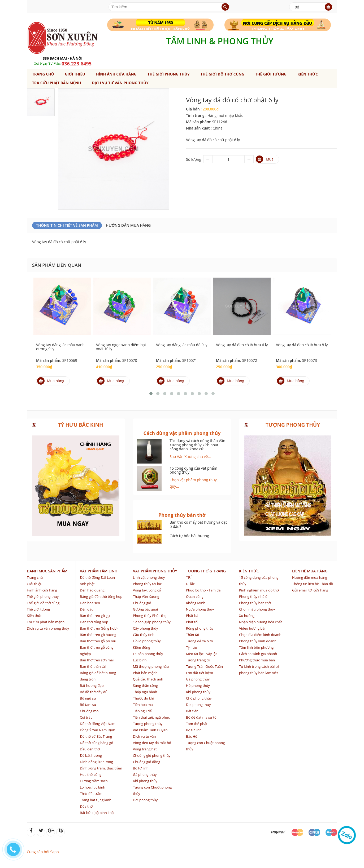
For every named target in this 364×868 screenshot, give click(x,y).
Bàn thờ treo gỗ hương (98, 635)
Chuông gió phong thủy (152, 755)
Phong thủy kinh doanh (258, 641)
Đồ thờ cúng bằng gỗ (97, 743)
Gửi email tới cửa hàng (310, 590)
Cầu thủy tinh (144, 635)
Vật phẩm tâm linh (99, 571)
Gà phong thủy (145, 774)
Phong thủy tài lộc (147, 584)
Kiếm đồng (142, 647)
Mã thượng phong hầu (151, 666)
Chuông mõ (89, 711)
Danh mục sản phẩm (47, 571)
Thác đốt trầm (91, 794)
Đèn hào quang (92, 590)
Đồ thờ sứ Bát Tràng (96, 736)
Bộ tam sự (88, 705)
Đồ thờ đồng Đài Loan (97, 577)
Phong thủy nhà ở (253, 597)
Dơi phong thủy (145, 800)
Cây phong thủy (146, 628)
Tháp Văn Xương (146, 597)
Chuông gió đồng (147, 762)
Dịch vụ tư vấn (144, 736)
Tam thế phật (197, 724)
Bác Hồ (192, 736)
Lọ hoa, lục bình (93, 787)
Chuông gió (142, 603)
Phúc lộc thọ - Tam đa (203, 590)
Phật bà (192, 616)
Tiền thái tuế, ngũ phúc (151, 717)
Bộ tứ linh (141, 768)
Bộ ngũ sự (88, 698)
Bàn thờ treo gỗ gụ (95, 616)
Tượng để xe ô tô (200, 641)
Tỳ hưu (192, 647)
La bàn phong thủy (148, 654)
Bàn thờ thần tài (93, 666)
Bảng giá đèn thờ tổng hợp (101, 597)
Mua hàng (51, 381)
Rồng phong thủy (200, 628)
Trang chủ (43, 74)
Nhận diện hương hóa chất (261, 622)
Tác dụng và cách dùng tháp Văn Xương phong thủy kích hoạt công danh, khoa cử (197, 445)
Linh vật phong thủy (149, 577)
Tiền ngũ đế (142, 711)
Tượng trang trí (198, 660)
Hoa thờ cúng (91, 774)
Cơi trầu (86, 717)
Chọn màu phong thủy (257, 609)
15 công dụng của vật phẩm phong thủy (193, 470)
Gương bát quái (145, 609)
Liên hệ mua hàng (310, 571)
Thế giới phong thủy (169, 74)
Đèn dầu (87, 609)
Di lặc (190, 584)
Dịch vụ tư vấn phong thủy (120, 83)
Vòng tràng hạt (145, 749)
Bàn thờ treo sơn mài (97, 660)
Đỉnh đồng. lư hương (96, 762)
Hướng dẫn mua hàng (128, 225)
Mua (265, 159)
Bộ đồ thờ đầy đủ (94, 692)
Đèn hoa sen (90, 603)
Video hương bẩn (253, 628)
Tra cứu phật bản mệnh (57, 83)
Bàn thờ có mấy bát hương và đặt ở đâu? (198, 524)
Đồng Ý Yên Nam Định (97, 730)
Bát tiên (192, 711)
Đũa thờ (86, 806)
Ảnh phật (87, 584)
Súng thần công (145, 686)
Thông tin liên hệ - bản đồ (313, 584)
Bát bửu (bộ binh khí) (97, 813)
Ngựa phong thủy (200, 609)
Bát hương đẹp (92, 686)
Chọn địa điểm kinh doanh (260, 635)
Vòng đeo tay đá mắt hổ (152, 743)
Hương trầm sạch (94, 781)
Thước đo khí (143, 698)
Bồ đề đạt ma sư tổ (201, 717)
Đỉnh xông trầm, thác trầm (101, 768)
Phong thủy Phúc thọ (150, 616)
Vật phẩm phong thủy (155, 571)
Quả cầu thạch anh (148, 679)
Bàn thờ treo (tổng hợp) (99, 628)
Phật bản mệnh (145, 673)
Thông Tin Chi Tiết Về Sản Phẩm (67, 225)
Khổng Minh (196, 603)
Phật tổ (192, 622)
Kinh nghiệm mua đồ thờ (259, 590)
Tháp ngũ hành (145, 692)
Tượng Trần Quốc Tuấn (204, 666)
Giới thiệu (75, 74)
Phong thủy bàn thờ (255, 603)
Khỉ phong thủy (145, 781)
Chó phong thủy (199, 698)
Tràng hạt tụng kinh (96, 800)
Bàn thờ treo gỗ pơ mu (98, 641)
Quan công (195, 597)
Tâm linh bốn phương (256, 647)
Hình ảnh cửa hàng (116, 74)
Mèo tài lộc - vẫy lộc (202, 654)
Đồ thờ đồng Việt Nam (98, 724)
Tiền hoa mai (143, 705)
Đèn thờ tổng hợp (94, 622)
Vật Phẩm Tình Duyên (150, 730)
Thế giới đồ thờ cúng (222, 74)
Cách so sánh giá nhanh (258, 654)
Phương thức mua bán (257, 660)
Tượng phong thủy (148, 724)
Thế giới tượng (271, 74)
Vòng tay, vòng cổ (147, 590)
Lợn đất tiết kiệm (200, 673)
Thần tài (192, 635)
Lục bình (140, 660)
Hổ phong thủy (198, 686)
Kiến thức (308, 74)
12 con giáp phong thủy (152, 622)
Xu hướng (247, 616)
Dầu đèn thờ (90, 749)
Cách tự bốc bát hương (189, 536)
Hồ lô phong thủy (147, 641)
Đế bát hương (91, 755)
